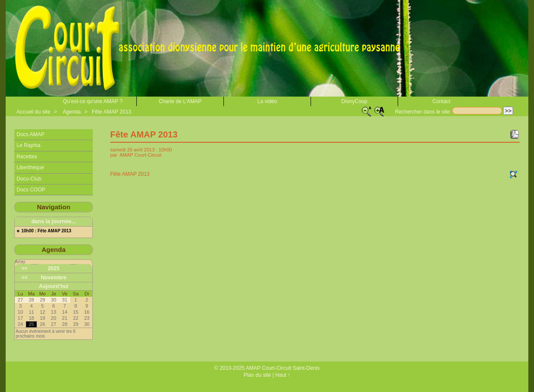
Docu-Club (29, 179)
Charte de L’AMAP (180, 101)
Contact (441, 101)
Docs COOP (31, 190)
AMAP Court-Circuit (140, 155)
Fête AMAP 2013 (112, 112)
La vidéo (267, 101)
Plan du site (257, 375)
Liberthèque (30, 168)
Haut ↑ (283, 375)
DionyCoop (354, 101)
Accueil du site (33, 112)
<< (24, 268)
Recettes (27, 157)
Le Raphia (29, 145)
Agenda (72, 112)
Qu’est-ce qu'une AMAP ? (93, 101)
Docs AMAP (30, 134)
